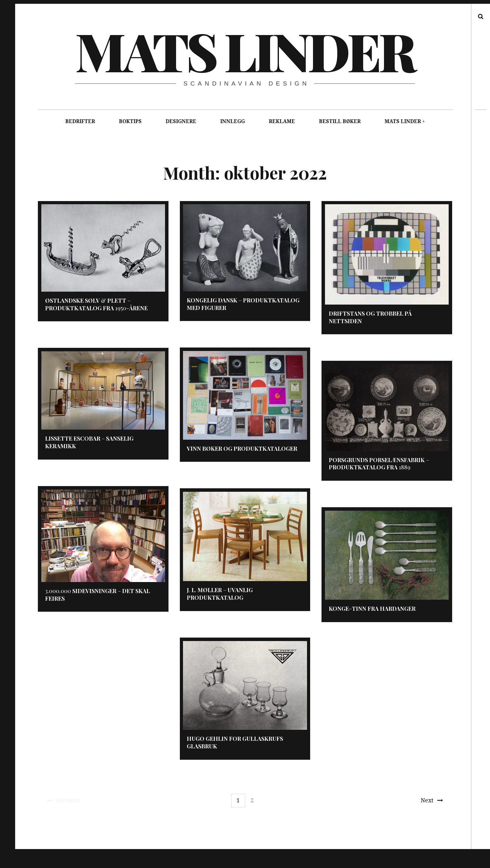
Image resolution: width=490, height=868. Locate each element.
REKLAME (282, 121)
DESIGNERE (181, 121)
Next (432, 800)
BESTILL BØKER (340, 121)
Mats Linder (244, 51)
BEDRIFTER (80, 121)
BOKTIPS (130, 121)
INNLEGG (233, 121)
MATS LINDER (403, 121)
